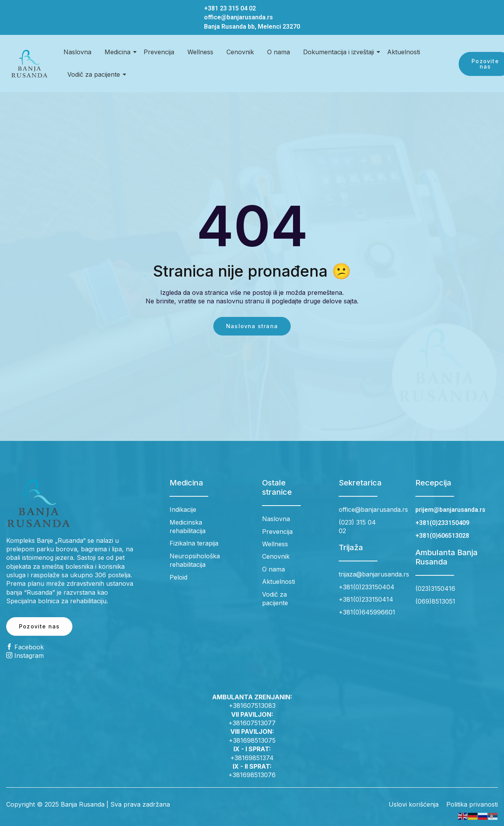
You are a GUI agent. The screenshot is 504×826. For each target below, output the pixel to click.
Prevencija (159, 52)
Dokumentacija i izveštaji (340, 52)
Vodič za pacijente (95, 74)
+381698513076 (252, 775)
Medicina (119, 52)
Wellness (200, 52)
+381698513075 (252, 740)
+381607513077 (252, 723)
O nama (279, 52)
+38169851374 (252, 758)
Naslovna (77, 52)
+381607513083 (252, 706)
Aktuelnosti (404, 52)
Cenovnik (240, 52)
